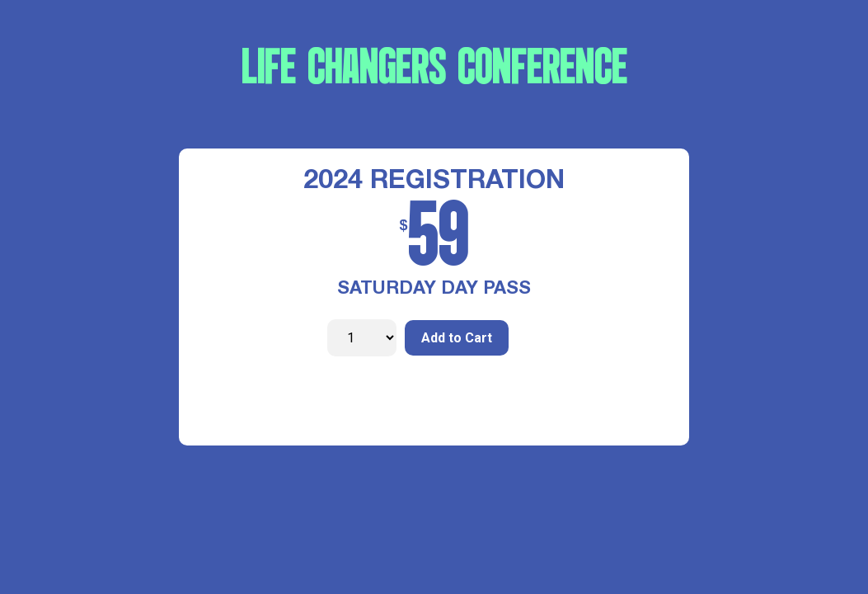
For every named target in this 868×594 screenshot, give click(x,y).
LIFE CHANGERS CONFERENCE (434, 70)
